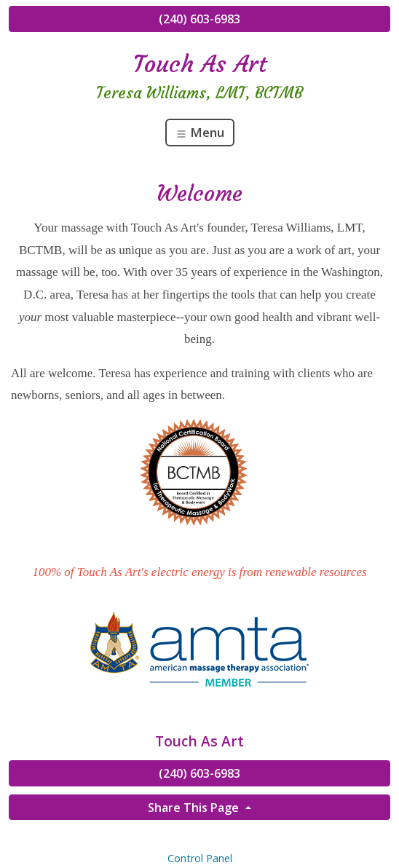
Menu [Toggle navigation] (200, 132)
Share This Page (195, 808)
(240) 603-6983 (199, 19)
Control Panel (200, 858)
